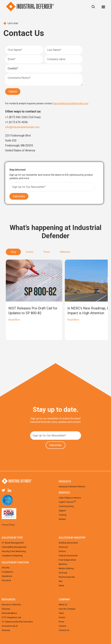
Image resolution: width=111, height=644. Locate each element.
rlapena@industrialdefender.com (71, 103)
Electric (62, 551)
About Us (63, 605)
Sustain (62, 519)
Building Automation (68, 543)
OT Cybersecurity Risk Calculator (17, 622)
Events (62, 617)
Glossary (6, 609)
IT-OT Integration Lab (11, 617)
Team (61, 613)
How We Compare (67, 609)
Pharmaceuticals (67, 577)
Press (61, 622)
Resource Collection (11, 605)
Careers (62, 626)
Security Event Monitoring (14, 551)
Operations (7, 576)
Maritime (63, 564)
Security (6, 568)
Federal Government (68, 556)
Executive (6, 580)
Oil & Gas (63, 573)
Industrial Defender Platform (72, 487)
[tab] (13, 252)
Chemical (63, 547)
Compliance (7, 572)
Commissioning (66, 506)
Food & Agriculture (67, 560)
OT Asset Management (13, 543)
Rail (60, 581)
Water (61, 586)
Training (63, 515)
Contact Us (64, 630)
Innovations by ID (10, 626)
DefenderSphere (9, 613)
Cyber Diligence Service (70, 498)
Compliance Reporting (12, 556)
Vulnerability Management (14, 547)
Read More (14, 320)
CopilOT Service (67, 502)
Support (62, 511)
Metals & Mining (66, 568)
